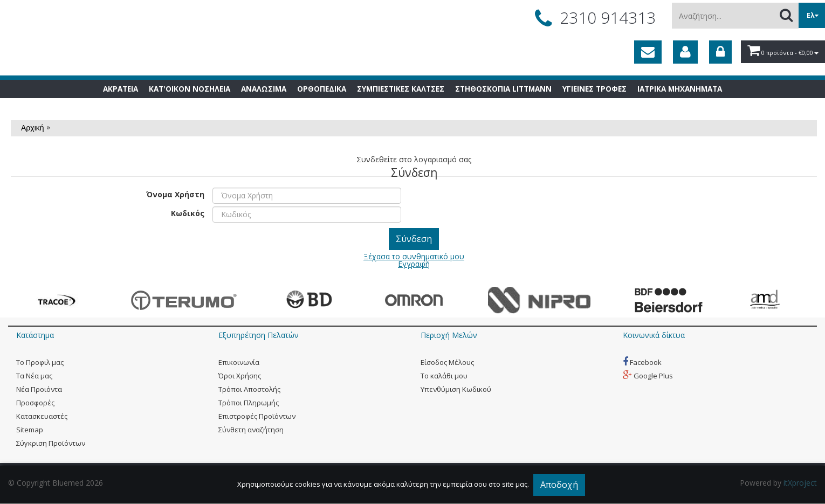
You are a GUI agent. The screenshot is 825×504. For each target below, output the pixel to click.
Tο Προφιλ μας (40, 362)
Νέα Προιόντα (39, 389)
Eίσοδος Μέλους (447, 362)
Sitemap (30, 430)
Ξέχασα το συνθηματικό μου (414, 256)
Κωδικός (188, 213)
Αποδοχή (559, 485)
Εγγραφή (414, 264)
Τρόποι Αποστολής (249, 389)
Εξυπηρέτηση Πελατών (259, 335)
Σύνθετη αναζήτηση (251, 430)
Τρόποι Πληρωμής (249, 403)
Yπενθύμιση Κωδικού (456, 389)
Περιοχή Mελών (449, 335)
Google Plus (648, 376)
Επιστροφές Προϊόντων (257, 416)
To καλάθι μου (444, 376)
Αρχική (33, 128)
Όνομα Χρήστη (175, 194)
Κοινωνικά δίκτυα (654, 335)
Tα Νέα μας (34, 376)
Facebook (642, 362)
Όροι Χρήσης (240, 376)
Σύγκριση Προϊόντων (51, 443)
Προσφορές (35, 403)
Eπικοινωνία (239, 362)
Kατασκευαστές (42, 416)
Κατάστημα (35, 335)
